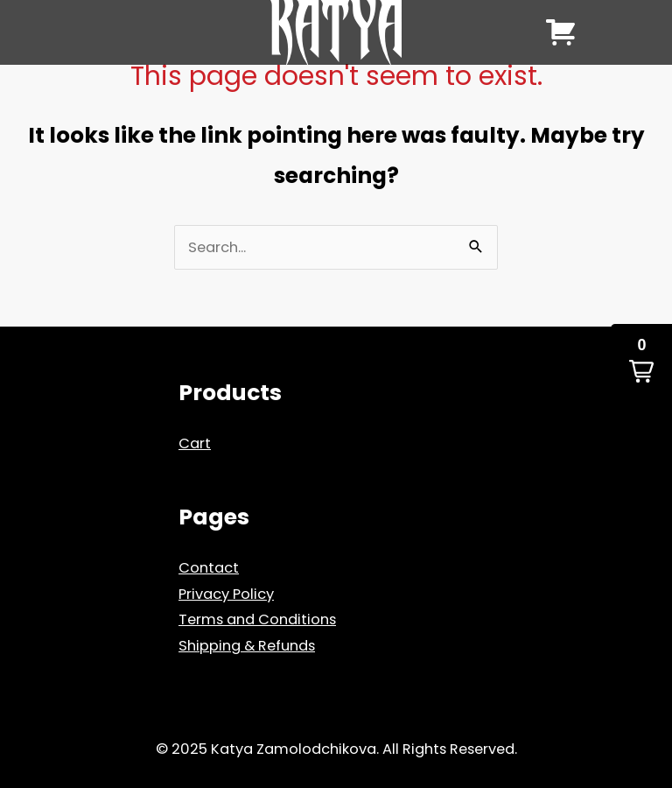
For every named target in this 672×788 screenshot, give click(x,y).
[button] (641, 361)
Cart (195, 443)
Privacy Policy (226, 594)
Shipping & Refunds (247, 646)
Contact (209, 568)
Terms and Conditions (257, 619)
